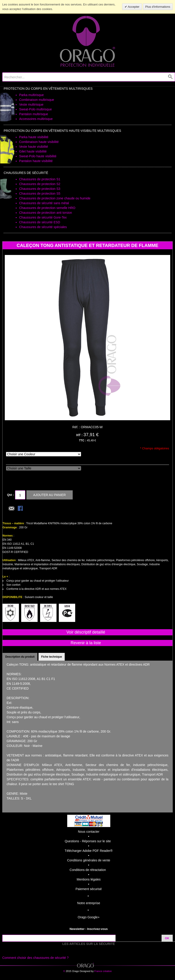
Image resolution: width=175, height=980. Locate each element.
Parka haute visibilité (34, 137)
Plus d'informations (158, 7)
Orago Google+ (89, 917)
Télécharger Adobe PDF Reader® (89, 851)
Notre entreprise (89, 903)
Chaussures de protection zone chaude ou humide (55, 198)
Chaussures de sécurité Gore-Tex (43, 217)
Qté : (10, 495)
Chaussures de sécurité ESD (40, 222)
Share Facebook (21, 509)
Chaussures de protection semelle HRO (47, 208)
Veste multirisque (31, 104)
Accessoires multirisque (36, 119)
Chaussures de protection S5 (40, 193)
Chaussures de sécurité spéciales (43, 227)
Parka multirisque (31, 95)
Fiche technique (52, 657)
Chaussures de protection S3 (40, 189)
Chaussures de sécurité (26, 173)
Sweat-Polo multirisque (35, 109)
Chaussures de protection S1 (40, 179)
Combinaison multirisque (37, 100)
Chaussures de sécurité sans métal (44, 203)
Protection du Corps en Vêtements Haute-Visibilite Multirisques (62, 131)
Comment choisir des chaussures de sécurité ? (35, 958)
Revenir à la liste (86, 643)
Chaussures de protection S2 (40, 184)
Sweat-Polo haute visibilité (38, 156)
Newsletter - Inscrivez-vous (89, 929)
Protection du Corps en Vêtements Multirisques (48, 89)
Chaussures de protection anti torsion (46, 213)
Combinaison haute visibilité (39, 142)
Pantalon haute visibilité (36, 161)
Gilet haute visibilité (33, 151)
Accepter (133, 7)
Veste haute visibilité (34, 147)
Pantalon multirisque (34, 114)
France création (103, 971)
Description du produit (20, 657)
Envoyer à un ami (12, 509)
